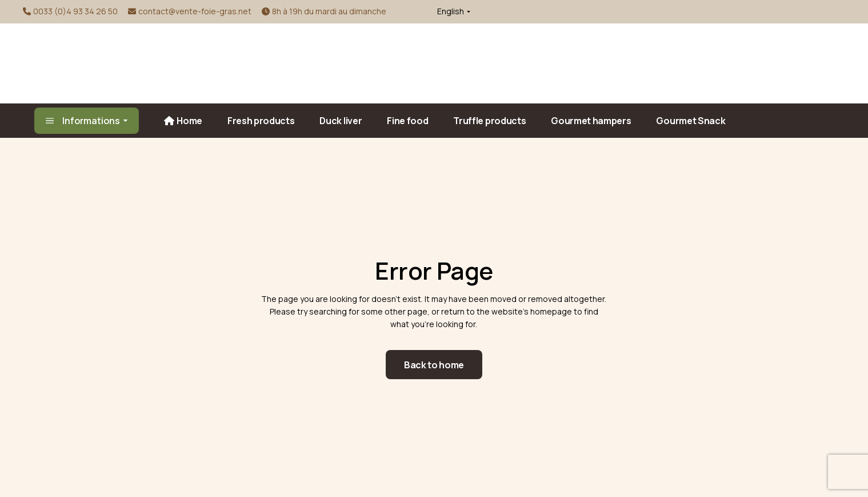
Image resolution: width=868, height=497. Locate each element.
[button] (451, 11)
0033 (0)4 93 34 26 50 (75, 11)
